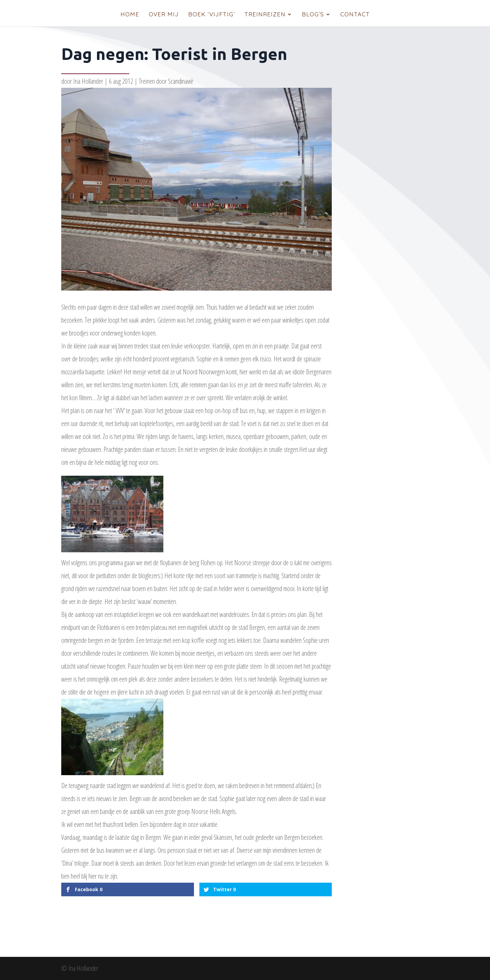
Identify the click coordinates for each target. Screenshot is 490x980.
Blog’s (313, 15)
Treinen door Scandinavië (166, 81)
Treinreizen (265, 15)
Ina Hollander (88, 81)
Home (130, 15)
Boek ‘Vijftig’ (211, 15)
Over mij (164, 15)
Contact (355, 15)
